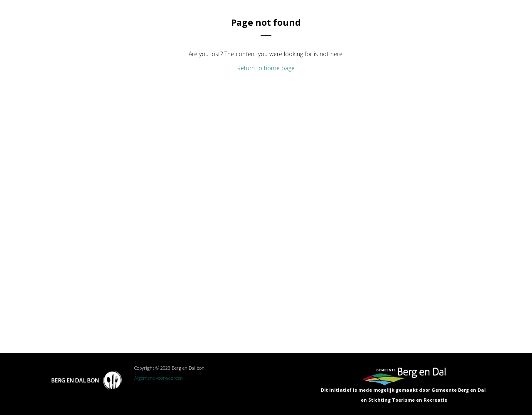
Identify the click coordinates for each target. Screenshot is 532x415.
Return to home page (266, 68)
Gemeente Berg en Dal (459, 390)
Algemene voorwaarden (159, 378)
